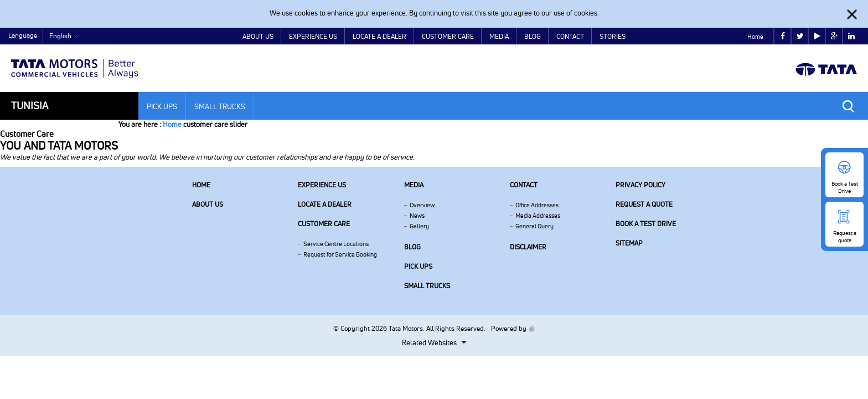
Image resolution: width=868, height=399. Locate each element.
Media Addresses (538, 216)
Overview (422, 205)
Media (499, 36)
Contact (570, 36)
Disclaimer (528, 247)
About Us (258, 36)
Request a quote (644, 204)
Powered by (510, 328)
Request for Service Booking (340, 254)
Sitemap (629, 243)
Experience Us (313, 36)
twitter (800, 36)
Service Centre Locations (336, 244)
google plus (835, 36)
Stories (613, 36)
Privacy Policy (640, 185)
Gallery (419, 226)
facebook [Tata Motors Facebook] (783, 36)
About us (208, 204)
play (817, 36)
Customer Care (448, 36)
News (417, 216)
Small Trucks (220, 106)
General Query (534, 226)
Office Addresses (537, 205)
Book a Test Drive (646, 224)
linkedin (851, 36)
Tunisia (30, 106)
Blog (533, 36)
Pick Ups (162, 106)
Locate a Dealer (379, 36)
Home (755, 37)
